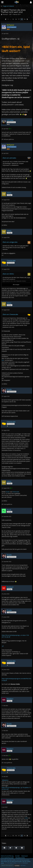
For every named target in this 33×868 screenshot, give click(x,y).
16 (16, 19)
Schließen (17, 866)
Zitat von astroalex (9, 158)
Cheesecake (16, 492)
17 (19, 19)
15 (13, 19)
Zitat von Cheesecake (10, 314)
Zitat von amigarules (10, 242)
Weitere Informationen (7, 866)
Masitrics (6, 780)
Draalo (6, 492)
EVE (3, 360)
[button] (31, 2)
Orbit (26, 818)
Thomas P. (6, 14)
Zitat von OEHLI (8, 274)
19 (25, 19)
